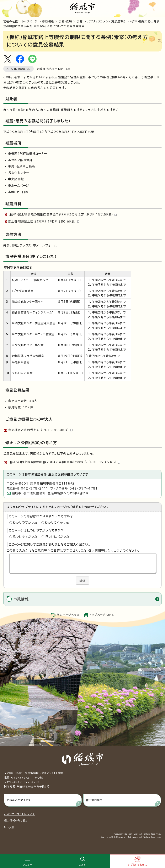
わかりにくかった (57, 523)
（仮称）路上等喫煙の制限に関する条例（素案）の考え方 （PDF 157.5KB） (62, 214)
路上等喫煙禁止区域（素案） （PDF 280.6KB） (44, 222)
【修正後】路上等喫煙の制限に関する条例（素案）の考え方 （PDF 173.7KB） (64, 462)
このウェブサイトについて (20, 814)
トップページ (30, 21)
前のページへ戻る (68, 615)
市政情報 (48, 21)
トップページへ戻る (102, 615)
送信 (82, 580)
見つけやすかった (25, 537)
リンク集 (9, 827)
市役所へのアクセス (19, 800)
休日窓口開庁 (94, 800)
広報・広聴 (65, 21)
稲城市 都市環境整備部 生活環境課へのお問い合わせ (50, 493)
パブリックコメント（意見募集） (106, 21)
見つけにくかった (57, 537)
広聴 (80, 21)
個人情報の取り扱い (16, 820)
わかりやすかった (25, 523)
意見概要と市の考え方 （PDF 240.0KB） (40, 430)
